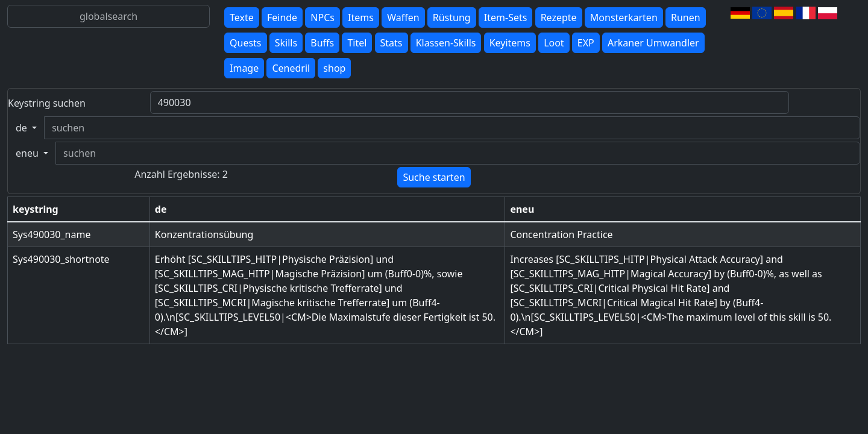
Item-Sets (506, 17)
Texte (242, 17)
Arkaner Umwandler (653, 43)
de (23, 128)
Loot (554, 43)
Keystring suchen (47, 103)
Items (361, 17)
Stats (392, 43)
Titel (357, 43)
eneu (28, 153)
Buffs (322, 43)
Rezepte (559, 17)
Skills (286, 43)
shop (334, 68)
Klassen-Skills (446, 43)
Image (244, 68)
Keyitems (510, 43)
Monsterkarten (624, 17)
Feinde (282, 17)
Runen (686, 17)
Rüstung (452, 17)
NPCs (322, 17)
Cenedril (291, 68)
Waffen (403, 17)
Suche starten (434, 177)
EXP (586, 43)
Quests (246, 43)
